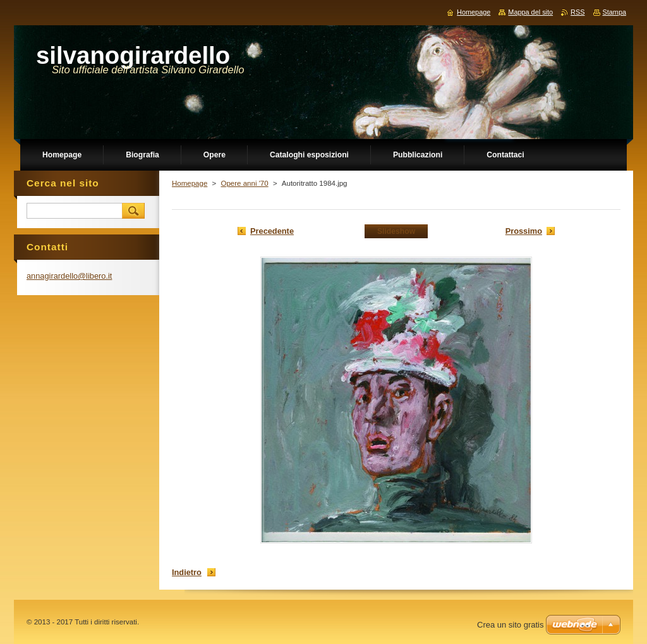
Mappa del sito (530, 12)
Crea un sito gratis (511, 625)
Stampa (614, 12)
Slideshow (396, 231)
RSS (577, 12)
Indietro (187, 572)
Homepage (190, 183)
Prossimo (524, 231)
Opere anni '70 (244, 183)
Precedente (272, 231)
